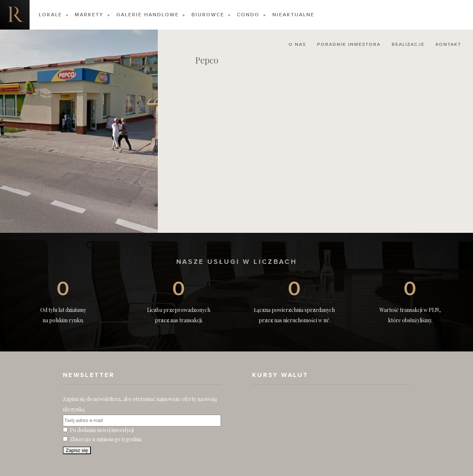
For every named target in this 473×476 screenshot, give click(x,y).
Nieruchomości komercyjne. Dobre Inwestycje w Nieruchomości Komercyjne (15, 15)
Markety (89, 15)
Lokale (50, 15)
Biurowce (208, 15)
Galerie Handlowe (148, 15)
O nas (297, 45)
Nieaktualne (293, 15)
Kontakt (448, 45)
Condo (248, 15)
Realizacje (408, 45)
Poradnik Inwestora (349, 45)
